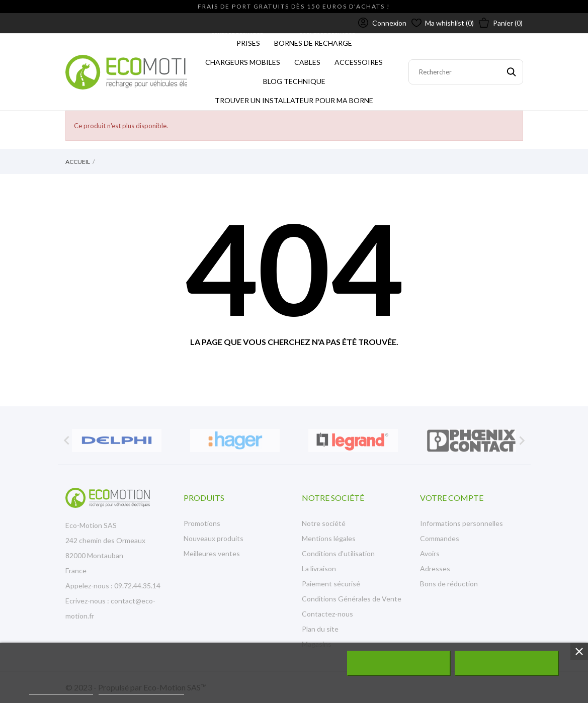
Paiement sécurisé (331, 584)
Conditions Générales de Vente (352, 599)
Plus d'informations (61, 690)
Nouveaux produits (214, 538)
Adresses (435, 568)
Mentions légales (329, 538)
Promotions (202, 523)
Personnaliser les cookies (141, 690)
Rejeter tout (399, 663)
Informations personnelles (461, 523)
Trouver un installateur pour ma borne (294, 100)
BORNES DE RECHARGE (315, 40)
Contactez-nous (327, 614)
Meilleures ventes (212, 553)
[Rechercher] (466, 72)
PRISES (247, 40)
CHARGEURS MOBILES (245, 60)
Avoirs (430, 553)
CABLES (306, 60)
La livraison (319, 568)
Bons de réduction (449, 584)
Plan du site (320, 629)
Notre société (324, 523)
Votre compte (452, 498)
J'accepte (507, 663)
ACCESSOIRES (361, 60)
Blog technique (294, 81)
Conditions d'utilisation (338, 553)
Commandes (440, 538)
